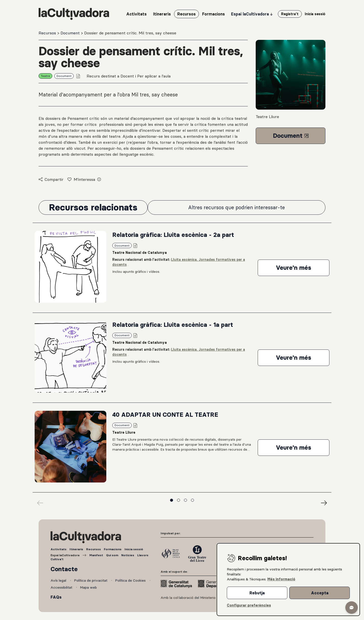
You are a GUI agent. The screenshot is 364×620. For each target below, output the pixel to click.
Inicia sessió (134, 549)
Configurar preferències (249, 605)
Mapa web (88, 587)
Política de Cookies (131, 580)
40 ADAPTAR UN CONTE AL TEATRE (165, 415)
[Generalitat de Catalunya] (176, 584)
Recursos (48, 33)
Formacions (113, 549)
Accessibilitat (62, 587)
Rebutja (257, 593)
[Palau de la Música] (171, 553)
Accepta (320, 593)
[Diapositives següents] (324, 503)
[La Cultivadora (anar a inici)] (74, 14)
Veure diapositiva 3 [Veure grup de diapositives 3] (185, 500)
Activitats (59, 549)
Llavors (143, 555)
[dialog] (288, 580)
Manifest (96, 555)
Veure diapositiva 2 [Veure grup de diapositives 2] (179, 500)
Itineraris (76, 549)
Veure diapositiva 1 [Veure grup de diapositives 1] (172, 500)
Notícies (128, 555)
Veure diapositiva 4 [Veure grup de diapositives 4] (192, 500)
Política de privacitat (91, 580)
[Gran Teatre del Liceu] (197, 553)
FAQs (56, 597)
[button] (352, 608)
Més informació (281, 579)
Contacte (64, 569)
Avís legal (59, 580)
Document (71, 33)
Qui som (112, 555)
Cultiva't (57, 559)
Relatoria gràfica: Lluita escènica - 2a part (173, 235)
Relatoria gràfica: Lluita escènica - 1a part (173, 325)
